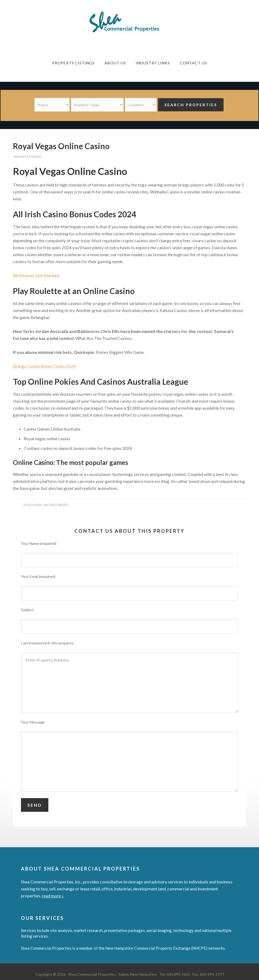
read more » (53, 896)
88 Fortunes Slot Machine (36, 275)
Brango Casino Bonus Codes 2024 (44, 366)
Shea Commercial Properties (129, 22)
